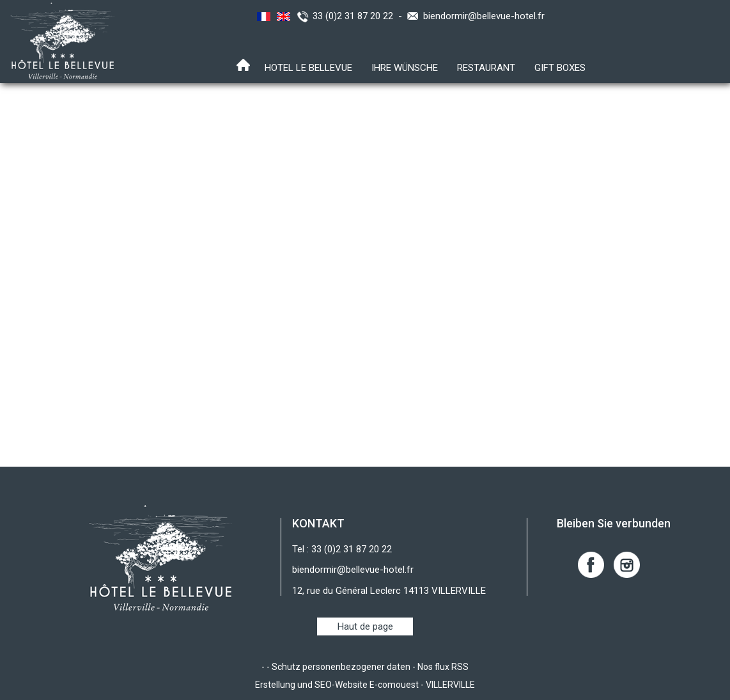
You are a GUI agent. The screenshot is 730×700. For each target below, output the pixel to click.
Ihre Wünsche (405, 68)
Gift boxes (560, 68)
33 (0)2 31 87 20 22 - (360, 16)
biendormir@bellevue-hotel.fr (484, 16)
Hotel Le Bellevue (308, 68)
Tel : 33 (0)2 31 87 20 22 (342, 549)
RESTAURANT (486, 68)
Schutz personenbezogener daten (341, 667)
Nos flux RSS (443, 667)
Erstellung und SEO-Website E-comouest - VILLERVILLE (365, 685)
